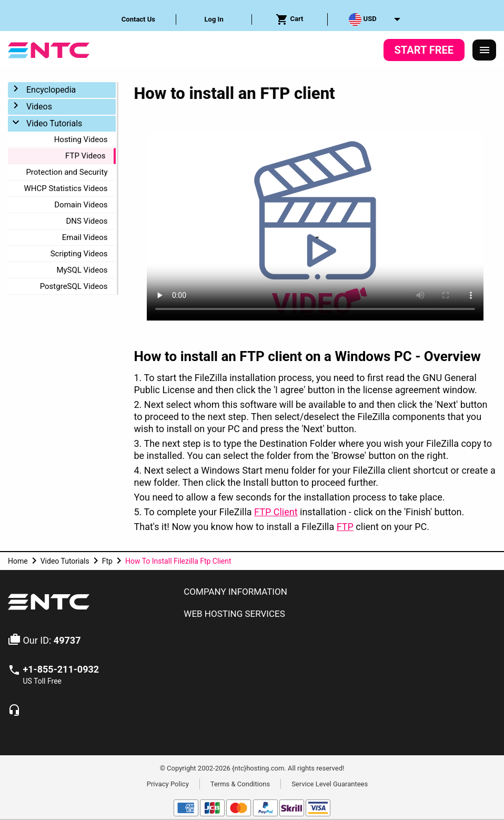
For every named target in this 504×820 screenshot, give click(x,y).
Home (18, 561)
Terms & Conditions (240, 783)
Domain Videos (81, 205)
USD (362, 19)
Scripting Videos (79, 254)
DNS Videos (87, 221)
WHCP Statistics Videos (66, 188)
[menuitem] (139, 19)
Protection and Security (67, 172)
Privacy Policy (168, 783)
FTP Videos (85, 156)
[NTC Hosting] (49, 49)
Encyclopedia (51, 90)
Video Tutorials (54, 123)
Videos (39, 107)
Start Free (424, 50)
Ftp (107, 561)
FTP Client (276, 512)
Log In (214, 19)
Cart (289, 19)
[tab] (336, 592)
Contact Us (138, 19)
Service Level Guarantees (330, 783)
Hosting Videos (81, 139)
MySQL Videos (82, 270)
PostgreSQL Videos (74, 286)
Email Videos (85, 237)
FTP (345, 527)
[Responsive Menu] (485, 50)
